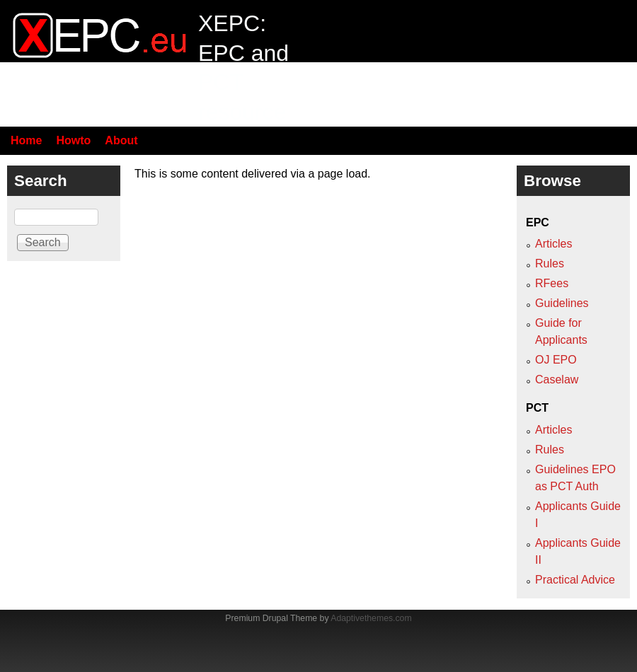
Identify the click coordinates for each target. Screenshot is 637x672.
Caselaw (557, 380)
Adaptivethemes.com (371, 618)
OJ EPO (556, 360)
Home (26, 140)
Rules (550, 263)
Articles (553, 244)
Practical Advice (575, 580)
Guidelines (562, 303)
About (121, 140)
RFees (552, 283)
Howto (73, 140)
